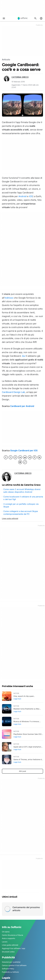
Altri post (22, 771)
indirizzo (9, 298)
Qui (24, 356)
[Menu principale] (4, 18)
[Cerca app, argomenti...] (35, 18)
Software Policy (8, 969)
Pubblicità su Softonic (10, 972)
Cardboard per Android (22, 406)
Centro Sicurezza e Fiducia (12, 935)
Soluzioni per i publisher (11, 962)
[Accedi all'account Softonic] (41, 18)
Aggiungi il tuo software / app (14, 948)
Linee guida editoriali (10, 518)
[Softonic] (23, 18)
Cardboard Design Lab (13, 392)
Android (22, 196)
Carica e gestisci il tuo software (14, 965)
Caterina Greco (20, 77)
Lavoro (5, 942)
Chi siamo (6, 932)
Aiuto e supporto (8, 938)
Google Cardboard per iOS (24, 450)
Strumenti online (8, 952)
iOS (31, 196)
